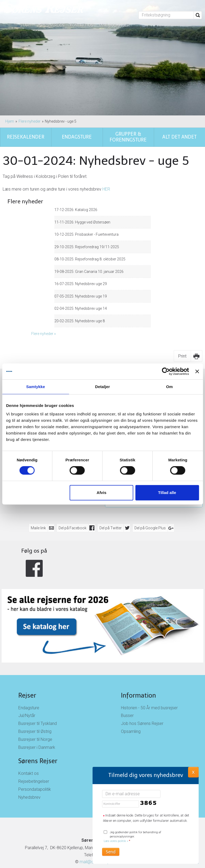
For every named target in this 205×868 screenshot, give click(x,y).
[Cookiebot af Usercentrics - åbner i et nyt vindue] (166, 371)
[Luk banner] (197, 371)
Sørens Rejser (38, 720)
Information (138, 654)
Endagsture (29, 667)
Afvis (101, 493)
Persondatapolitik (35, 748)
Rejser (27, 654)
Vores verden (51, 25)
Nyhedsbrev (29, 756)
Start (25, 25)
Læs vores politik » (116, 841)
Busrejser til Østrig (35, 691)
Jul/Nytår (27, 675)
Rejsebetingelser (34, 740)
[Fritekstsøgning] (166, 15)
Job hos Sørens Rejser (142, 683)
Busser (127, 675)
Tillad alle (167, 493)
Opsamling (131, 691)
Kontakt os (82, 25)
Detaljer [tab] (103, 387)
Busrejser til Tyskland (38, 683)
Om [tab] (169, 387)
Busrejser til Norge (35, 699)
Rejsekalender (51, 343)
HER (106, 148)
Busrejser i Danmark (37, 706)
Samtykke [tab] (36, 387)
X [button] (193, 772)
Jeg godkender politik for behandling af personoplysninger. (132, 837)
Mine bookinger (114, 25)
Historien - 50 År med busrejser (149, 667)
